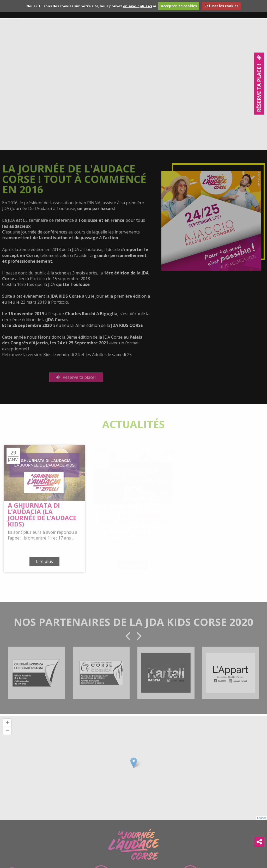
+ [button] (7, 726)
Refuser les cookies (221, 6)
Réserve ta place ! (73, 377)
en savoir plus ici (138, 6)
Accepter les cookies (179, 6)
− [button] (7, 734)
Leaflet (261, 821)
